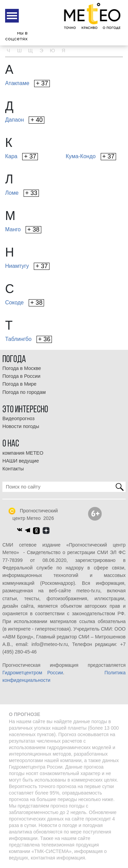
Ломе (22, 193)
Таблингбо (29, 339)
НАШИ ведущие (21, 461)
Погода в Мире (19, 384)
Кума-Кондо (91, 157)
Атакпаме (27, 84)
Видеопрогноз (18, 418)
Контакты (13, 469)
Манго (23, 230)
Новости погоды (21, 426)
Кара (22, 157)
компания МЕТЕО (23, 453)
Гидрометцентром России (33, 673)
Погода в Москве (22, 368)
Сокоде (25, 303)
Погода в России (21, 376)
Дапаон (25, 120)
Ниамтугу (27, 266)
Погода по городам (24, 392)
